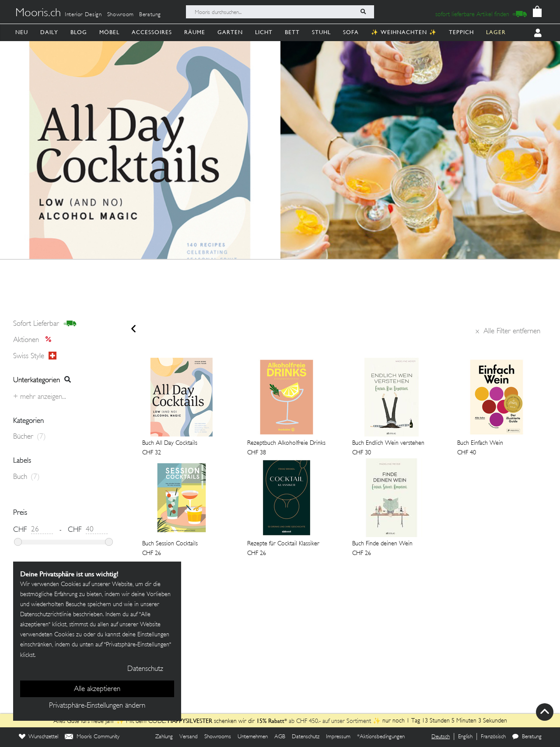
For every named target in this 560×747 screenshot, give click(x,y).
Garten (230, 32)
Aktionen (35, 340)
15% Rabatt (270, 721)
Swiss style (35, 356)
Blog (79, 32)
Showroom (121, 15)
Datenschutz (306, 737)
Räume (195, 32)
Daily (49, 32)
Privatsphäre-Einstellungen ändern (97, 706)
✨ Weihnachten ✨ (404, 32)
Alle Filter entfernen (508, 332)
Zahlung (164, 737)
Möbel (109, 32)
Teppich (461, 32)
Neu (22, 32)
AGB (280, 737)
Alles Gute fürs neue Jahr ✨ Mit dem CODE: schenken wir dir (155, 721)
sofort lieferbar (45, 324)
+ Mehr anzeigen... (40, 397)
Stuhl (321, 32)
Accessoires (152, 32)
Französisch (493, 737)
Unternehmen (253, 737)
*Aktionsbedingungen (381, 737)
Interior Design (83, 15)
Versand (189, 737)
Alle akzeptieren (97, 689)
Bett (292, 32)
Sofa (351, 32)
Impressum (338, 737)
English (465, 737)
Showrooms (218, 737)
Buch (26, 477)
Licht (264, 32)
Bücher (30, 437)
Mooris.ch (38, 14)
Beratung (150, 15)
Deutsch (441, 737)
